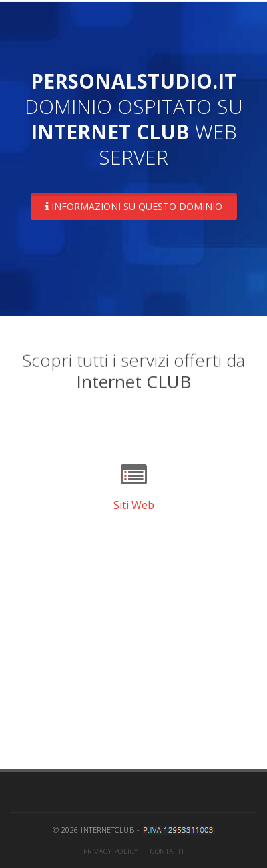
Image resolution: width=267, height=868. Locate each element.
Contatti (167, 851)
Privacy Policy (111, 851)
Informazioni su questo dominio (134, 206)
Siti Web (134, 505)
